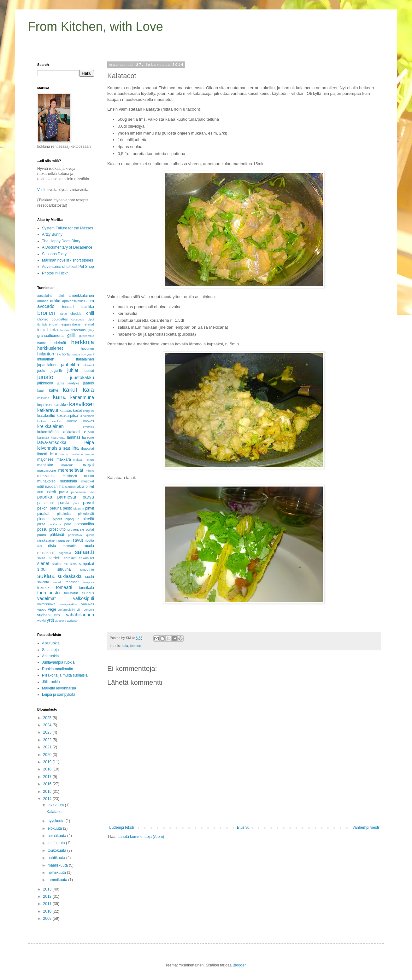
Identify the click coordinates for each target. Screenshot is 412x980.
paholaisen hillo (82, 492)
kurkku (89, 432)
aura (90, 301)
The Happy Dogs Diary (61, 241)
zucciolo (61, 621)
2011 (48, 904)
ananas (43, 301)
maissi (90, 454)
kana (59, 397)
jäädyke (73, 383)
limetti (42, 454)
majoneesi (46, 459)
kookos (89, 421)
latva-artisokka (52, 442)
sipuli (42, 569)
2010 (48, 911)
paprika (45, 497)
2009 (48, 919)
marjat (88, 465)
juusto (45, 377)
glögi (91, 330)
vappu (42, 609)
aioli (61, 296)
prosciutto (57, 529)
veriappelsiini (66, 610)
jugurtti (56, 371)
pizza (41, 524)
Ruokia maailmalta (58, 669)
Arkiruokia (50, 656)
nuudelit (70, 487)
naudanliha (54, 487)
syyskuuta (57, 821)
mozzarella (46, 476)
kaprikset (45, 405)
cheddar (77, 314)
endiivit (54, 324)
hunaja (75, 354)
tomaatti (64, 587)
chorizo (43, 319)
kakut (70, 390)
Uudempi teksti (121, 827)
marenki (67, 465)
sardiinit (70, 558)
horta (66, 354)
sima (74, 564)
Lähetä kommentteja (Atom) (141, 837)
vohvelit (89, 610)
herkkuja (82, 342)
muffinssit (70, 476)
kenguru (88, 411)
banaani (68, 307)
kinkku (41, 421)
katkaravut (48, 410)
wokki (41, 620)
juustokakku (82, 378)
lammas (74, 437)
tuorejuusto (48, 593)
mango (89, 459)
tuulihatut (71, 593)
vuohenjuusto (48, 615)
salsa (41, 558)
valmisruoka (46, 604)
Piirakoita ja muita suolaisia (65, 675)
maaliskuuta (58, 865)
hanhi (41, 343)
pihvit (90, 508)
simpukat (86, 564)
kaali (41, 390)
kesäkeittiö (46, 416)
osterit (51, 492)
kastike (61, 405)
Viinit (41, 190)
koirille (72, 421)
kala (125, 646)
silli (66, 564)
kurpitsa (43, 437)
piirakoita (64, 514)
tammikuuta (58, 880)
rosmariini (70, 546)
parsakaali (46, 503)
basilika (88, 307)
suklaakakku (70, 576)
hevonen (88, 349)
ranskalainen (47, 540)
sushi (90, 577)
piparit (57, 519)
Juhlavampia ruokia (58, 662)
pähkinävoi (75, 535)
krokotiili (88, 427)
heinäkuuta (57, 836)
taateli (57, 582)
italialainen (85, 359)
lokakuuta (56, 805)
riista (52, 546)
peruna (56, 508)
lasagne (88, 437)
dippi (91, 319)
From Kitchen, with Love (95, 26)
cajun (63, 314)
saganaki (65, 553)
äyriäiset (73, 621)
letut (66, 448)
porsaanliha (84, 524)
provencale (76, 529)
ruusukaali (46, 553)
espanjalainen (72, 324)
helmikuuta (57, 873)
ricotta (89, 540)
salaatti (84, 552)
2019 (48, 762)
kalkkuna (43, 398)
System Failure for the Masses (68, 228)
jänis (60, 383)
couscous (78, 319)
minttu (90, 471)
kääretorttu (58, 438)
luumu (64, 454)
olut (40, 492)
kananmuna (82, 397)
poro (68, 524)
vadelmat (46, 598)
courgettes (60, 319)
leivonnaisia (49, 448)
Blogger (239, 965)
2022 (48, 740)
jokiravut (88, 365)
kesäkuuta (57, 843)
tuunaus (88, 593)
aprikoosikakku (73, 301)
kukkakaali (71, 432)
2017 (48, 777)
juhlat (73, 370)
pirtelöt (88, 519)
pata (77, 503)
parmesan (68, 497)
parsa (88, 497)
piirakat (43, 514)
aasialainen (46, 296)
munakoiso (46, 481)
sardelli (55, 558)
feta (54, 330)
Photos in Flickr (55, 273)
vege (52, 609)
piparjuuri (72, 519)
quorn (90, 535)
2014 (48, 799)
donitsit (42, 324)
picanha (79, 508)
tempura (88, 582)
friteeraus (78, 330)
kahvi (54, 390)
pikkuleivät (86, 514)
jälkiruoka (45, 383)
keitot (77, 411)
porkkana (55, 524)
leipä (89, 442)
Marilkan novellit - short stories (68, 260)
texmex (135, 646)
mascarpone (47, 470)
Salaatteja (50, 650)
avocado (46, 306)
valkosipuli (84, 598)
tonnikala (86, 588)
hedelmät (58, 343)
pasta (64, 503)
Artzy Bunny (52, 234)
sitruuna (64, 569)
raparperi (65, 540)
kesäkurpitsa (67, 416)
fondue (65, 330)
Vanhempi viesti (366, 827)
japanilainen (47, 365)
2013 (48, 889)
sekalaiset (86, 558)
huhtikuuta (57, 858)
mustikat (88, 481)
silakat (57, 564)
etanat (89, 324)
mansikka (45, 465)
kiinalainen (87, 416)
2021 (48, 747)
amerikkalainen (81, 296)
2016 (48, 784)
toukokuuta (57, 850)
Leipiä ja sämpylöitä (59, 695)
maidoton (77, 454)
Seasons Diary (54, 254)
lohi (53, 454)
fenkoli (43, 330)
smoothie (87, 569)
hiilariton (46, 354)
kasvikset (82, 404)
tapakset (72, 582)
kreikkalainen (50, 426)
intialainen (46, 359)
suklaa (46, 576)
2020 (48, 755)
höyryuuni (87, 354)
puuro (42, 535)
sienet (43, 563)
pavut (88, 503)
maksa (77, 460)
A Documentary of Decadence (67, 247)
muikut (89, 476)
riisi (39, 546)
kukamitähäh (48, 432)
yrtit (50, 620)
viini (79, 609)
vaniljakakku (68, 604)
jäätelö (88, 383)
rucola (89, 546)
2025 (48, 718)
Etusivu (243, 827)
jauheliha (70, 365)
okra (80, 487)
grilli (71, 335)
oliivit (90, 487)
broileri (46, 313)
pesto (67, 508)
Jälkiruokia (51, 682)
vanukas (88, 604)
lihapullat (87, 448)
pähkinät (57, 535)
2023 (48, 732)
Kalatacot (55, 812)
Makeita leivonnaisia (59, 688)
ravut (78, 540)
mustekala (69, 481)
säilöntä (43, 582)
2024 (48, 725)
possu (42, 529)
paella (64, 492)
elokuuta (55, 828)
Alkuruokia (51, 643)
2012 (48, 896)
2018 (48, 769)
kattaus (66, 411)
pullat (90, 529)
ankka (55, 301)
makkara (64, 459)
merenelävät (71, 470)
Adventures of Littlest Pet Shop (68, 267)
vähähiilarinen (80, 615)
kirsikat (56, 421)
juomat (89, 371)
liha (75, 448)
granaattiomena (50, 336)
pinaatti (43, 519)
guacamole (87, 336)
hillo (58, 354)
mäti (40, 487)
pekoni (43, 508)
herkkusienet (50, 348)
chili (90, 313)
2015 (48, 792)
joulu (41, 371)
